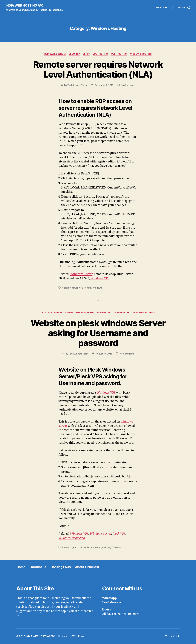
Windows (97, 288)
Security (74, 54)
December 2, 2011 (104, 85)
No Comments (128, 85)
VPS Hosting (100, 54)
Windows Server (81, 274)
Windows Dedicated (72, 538)
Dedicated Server (55, 54)
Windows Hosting (141, 54)
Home (21, 567)
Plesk (76, 547)
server (75, 288)
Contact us (38, 567)
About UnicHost (87, 567)
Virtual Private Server (79, 313)
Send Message (111, 602)
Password (67, 547)
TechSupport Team (77, 85)
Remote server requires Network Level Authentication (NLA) (98, 69)
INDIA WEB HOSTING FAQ (24, 5)
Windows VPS (100, 278)
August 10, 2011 (104, 354)
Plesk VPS (119, 534)
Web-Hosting (119, 54)
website (106, 547)
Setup (86, 54)
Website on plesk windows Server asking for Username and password (98, 333)
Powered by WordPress (71, 636)
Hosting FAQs (61, 567)
